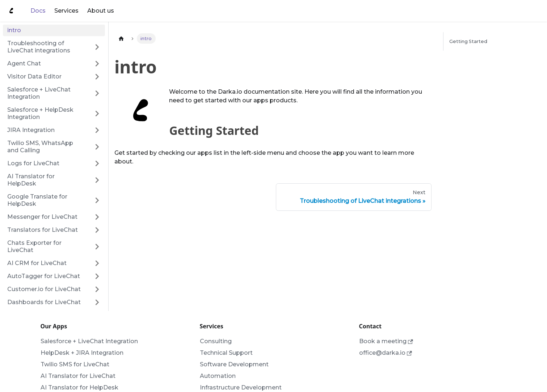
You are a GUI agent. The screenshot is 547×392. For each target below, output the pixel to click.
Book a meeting (386, 341)
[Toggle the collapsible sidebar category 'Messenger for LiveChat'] (97, 217)
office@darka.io (386, 353)
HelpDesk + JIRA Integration (82, 353)
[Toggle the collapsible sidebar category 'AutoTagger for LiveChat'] (97, 276)
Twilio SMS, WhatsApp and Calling (40, 147)
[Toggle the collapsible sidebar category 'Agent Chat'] (97, 64)
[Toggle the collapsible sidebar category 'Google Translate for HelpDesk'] (97, 200)
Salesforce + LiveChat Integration (39, 93)
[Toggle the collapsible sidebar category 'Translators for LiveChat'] (97, 230)
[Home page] (121, 39)
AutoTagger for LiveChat (44, 276)
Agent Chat (24, 63)
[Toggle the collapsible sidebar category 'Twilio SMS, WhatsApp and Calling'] (97, 147)
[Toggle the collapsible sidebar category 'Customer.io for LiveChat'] (97, 289)
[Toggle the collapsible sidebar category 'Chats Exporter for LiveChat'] (97, 247)
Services (66, 11)
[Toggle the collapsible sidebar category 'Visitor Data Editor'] (97, 77)
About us (101, 11)
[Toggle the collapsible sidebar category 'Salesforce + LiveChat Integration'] (97, 93)
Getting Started (468, 41)
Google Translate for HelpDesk (37, 200)
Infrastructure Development (241, 387)
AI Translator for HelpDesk (31, 180)
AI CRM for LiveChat (37, 263)
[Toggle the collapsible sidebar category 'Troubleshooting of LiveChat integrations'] (97, 47)
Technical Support (226, 353)
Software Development (234, 364)
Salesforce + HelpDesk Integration (40, 113)
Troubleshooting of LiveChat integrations (39, 47)
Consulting (216, 341)
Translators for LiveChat (43, 230)
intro (14, 30)
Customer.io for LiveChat (44, 289)
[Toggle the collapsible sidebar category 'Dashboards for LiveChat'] (97, 302)
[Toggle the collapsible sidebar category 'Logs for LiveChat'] (97, 163)
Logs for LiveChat (33, 163)
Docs (38, 11)
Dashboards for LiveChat (44, 302)
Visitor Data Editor (34, 76)
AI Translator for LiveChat (78, 376)
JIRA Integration (31, 130)
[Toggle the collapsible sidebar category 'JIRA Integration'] (97, 130)
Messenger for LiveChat (42, 217)
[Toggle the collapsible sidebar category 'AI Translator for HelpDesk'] (97, 180)
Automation (218, 376)
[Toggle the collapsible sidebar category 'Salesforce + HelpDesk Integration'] (97, 114)
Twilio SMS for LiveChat (75, 364)
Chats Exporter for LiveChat (34, 246)
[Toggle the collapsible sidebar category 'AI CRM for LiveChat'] (97, 263)
